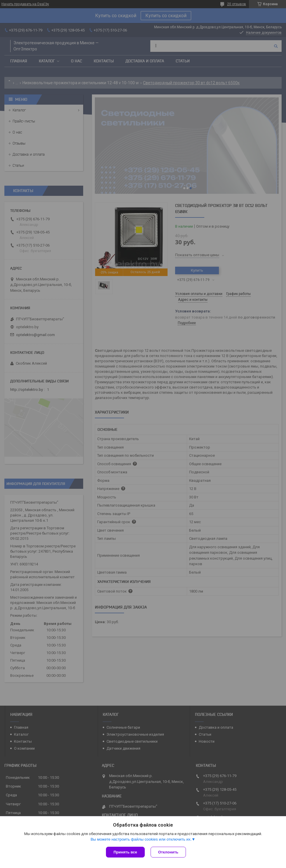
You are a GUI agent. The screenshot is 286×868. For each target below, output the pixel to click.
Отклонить (168, 852)
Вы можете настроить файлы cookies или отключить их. (141, 839)
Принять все (125, 852)
